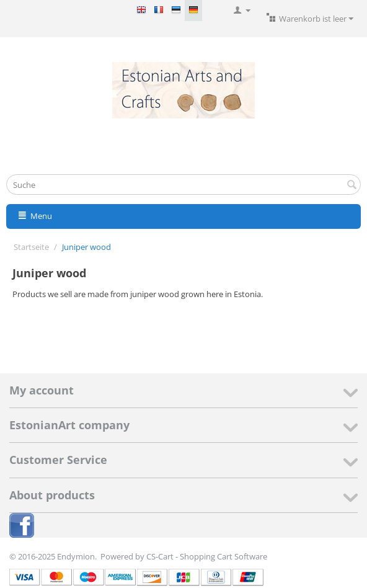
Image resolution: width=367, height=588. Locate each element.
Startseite (31, 247)
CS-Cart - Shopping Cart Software (207, 556)
